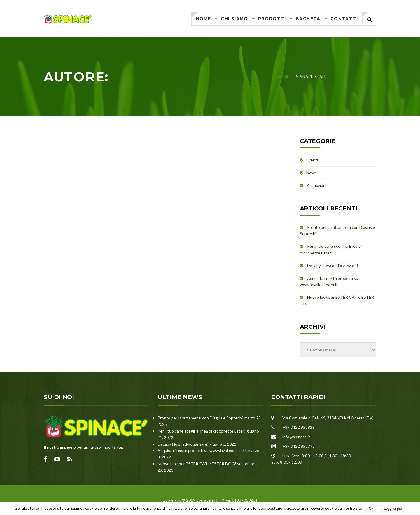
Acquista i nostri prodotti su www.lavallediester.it (202, 450)
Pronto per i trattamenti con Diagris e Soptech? (201, 418)
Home (204, 19)
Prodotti (272, 19)
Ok (371, 509)
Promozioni (316, 185)
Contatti (344, 19)
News (311, 173)
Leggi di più (393, 509)
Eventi (312, 160)
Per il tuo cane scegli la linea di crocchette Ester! (202, 431)
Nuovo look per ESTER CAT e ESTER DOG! (197, 464)
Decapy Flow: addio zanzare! (333, 265)
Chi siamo (235, 19)
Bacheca (308, 19)
